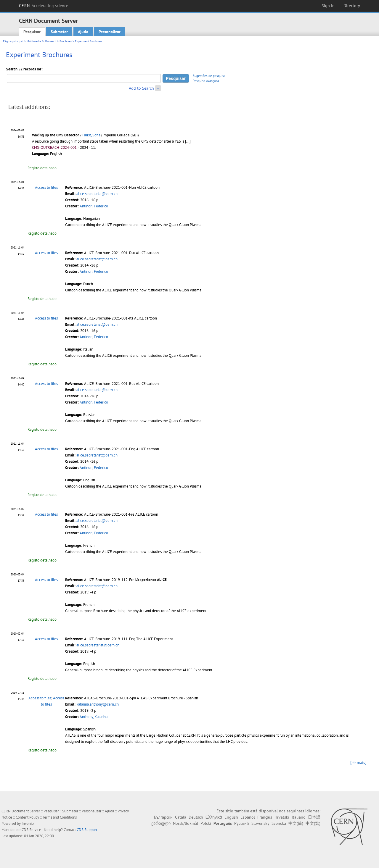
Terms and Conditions (60, 817)
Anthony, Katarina (94, 717)
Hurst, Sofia (91, 135)
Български (163, 817)
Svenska (279, 823)
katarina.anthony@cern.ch (98, 704)
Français (265, 817)
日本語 (314, 817)
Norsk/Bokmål (186, 823)
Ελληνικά (214, 817)
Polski (206, 823)
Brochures (66, 41)
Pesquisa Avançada (206, 81)
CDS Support (87, 830)
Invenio (28, 823)
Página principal (13, 41)
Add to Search (141, 88)
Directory (352, 6)
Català (181, 817)
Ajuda (83, 32)
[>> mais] (358, 762)
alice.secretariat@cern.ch (97, 194)
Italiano (299, 817)
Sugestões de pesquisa (209, 76)
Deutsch (196, 817)
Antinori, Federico (94, 206)
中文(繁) (313, 823)
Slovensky (260, 823)
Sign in (328, 6)
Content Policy (27, 817)
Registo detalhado (42, 168)
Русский (242, 823)
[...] (188, 141)
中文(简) (296, 823)
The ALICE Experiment (155, 639)
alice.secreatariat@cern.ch (98, 645)
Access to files (46, 187)
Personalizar (110, 32)
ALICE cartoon (148, 187)
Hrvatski (282, 817)
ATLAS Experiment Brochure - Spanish (167, 698)
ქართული (161, 823)
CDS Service (31, 830)
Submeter (59, 32)
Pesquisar (32, 32)
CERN (44, 6)
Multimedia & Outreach (41, 41)
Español (248, 817)
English (231, 817)
